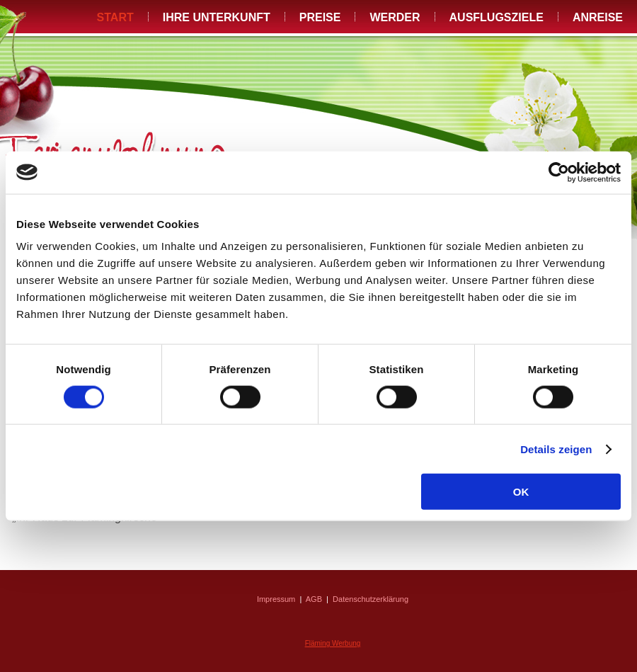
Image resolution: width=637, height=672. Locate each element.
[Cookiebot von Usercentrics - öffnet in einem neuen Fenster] (559, 172)
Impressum (276, 599)
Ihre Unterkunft (217, 17)
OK (521, 492)
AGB (314, 599)
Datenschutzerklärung (371, 599)
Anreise (598, 17)
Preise (320, 17)
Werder (395, 17)
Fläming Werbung (333, 643)
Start (115, 17)
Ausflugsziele (497, 17)
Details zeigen (556, 449)
